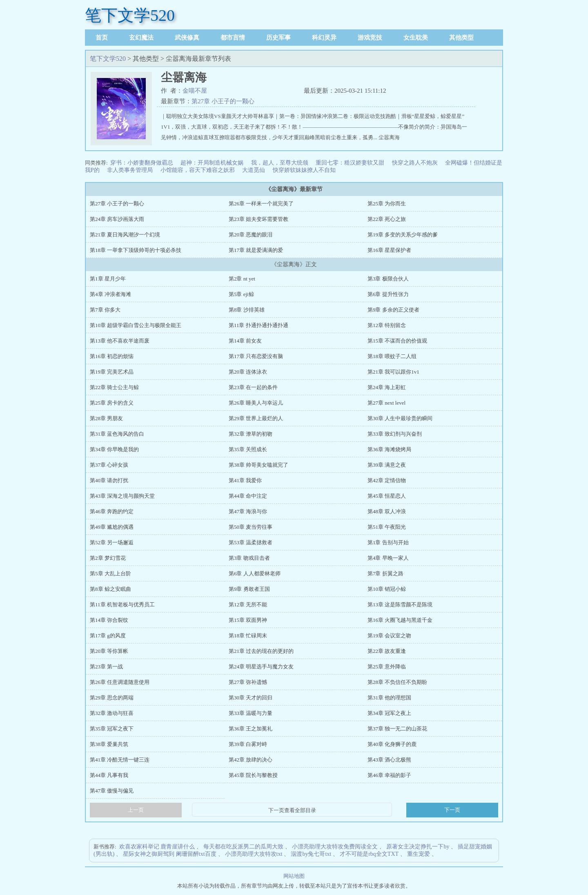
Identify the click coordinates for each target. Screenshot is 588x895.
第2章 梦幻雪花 (108, 558)
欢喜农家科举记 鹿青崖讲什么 (157, 847)
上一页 (136, 810)
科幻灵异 (324, 38)
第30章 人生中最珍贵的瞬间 (400, 418)
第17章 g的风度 (108, 636)
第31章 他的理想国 (389, 698)
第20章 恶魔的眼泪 (251, 235)
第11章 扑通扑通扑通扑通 (258, 325)
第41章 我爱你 (245, 480)
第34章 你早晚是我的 (114, 449)
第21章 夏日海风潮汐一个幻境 (125, 235)
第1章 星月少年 (108, 279)
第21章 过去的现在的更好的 (261, 651)
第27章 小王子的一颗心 (223, 101)
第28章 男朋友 (106, 418)
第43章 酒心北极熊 (389, 760)
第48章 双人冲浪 (387, 511)
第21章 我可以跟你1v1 (393, 372)
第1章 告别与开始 (388, 542)
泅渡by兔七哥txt (311, 854)
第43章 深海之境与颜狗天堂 (122, 496)
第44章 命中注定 (248, 496)
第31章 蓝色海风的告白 (117, 434)
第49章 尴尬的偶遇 (112, 527)
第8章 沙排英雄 (247, 310)
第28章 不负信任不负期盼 (397, 682)
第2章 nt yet (242, 279)
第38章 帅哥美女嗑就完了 (258, 465)
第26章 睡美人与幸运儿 (256, 403)
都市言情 (233, 38)
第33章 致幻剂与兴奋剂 (395, 434)
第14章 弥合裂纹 (109, 620)
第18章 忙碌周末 (248, 636)
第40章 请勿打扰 (109, 480)
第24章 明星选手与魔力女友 (261, 667)
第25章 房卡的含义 (112, 403)
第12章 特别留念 (387, 325)
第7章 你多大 (105, 310)
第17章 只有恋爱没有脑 (256, 356)
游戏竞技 (370, 38)
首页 (102, 38)
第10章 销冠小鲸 (387, 589)
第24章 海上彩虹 (387, 387)
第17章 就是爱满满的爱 (256, 250)
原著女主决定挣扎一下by (418, 847)
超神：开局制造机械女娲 (212, 163)
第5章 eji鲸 (241, 294)
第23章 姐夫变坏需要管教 (258, 219)
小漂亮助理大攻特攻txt (254, 854)
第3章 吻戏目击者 (249, 558)
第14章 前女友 (245, 341)
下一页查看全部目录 (292, 810)
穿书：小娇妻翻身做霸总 (142, 163)
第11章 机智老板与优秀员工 (122, 604)
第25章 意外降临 (387, 667)
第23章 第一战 (106, 667)
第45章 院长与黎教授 (253, 775)
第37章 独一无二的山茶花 (397, 729)
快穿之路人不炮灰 (415, 163)
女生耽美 (416, 38)
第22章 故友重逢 (387, 651)
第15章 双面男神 (248, 620)
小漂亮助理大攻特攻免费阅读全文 (335, 847)
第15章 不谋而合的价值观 (397, 341)
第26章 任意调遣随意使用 (120, 682)
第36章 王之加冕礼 (251, 729)
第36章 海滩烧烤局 (389, 449)
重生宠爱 (419, 854)
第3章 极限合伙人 (388, 279)
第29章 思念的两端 (112, 698)
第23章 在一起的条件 (253, 387)
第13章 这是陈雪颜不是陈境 (400, 604)
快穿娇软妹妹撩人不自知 (304, 170)
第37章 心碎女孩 (109, 465)
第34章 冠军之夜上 (389, 713)
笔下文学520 (130, 15)
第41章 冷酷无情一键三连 (120, 760)
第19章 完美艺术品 (112, 372)
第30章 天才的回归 (251, 698)
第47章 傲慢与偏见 (112, 791)
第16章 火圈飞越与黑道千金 (400, 620)
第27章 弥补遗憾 (248, 682)
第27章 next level (386, 403)
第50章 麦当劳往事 (251, 527)
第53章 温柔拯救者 (251, 542)
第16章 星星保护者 (389, 250)
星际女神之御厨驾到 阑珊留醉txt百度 (169, 854)
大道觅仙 (254, 170)
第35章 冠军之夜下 (112, 729)
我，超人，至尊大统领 (280, 163)
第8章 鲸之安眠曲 (110, 589)
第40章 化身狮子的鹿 (392, 744)
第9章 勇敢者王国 (249, 589)
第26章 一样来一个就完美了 (261, 204)
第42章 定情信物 (387, 480)
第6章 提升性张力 (388, 294)
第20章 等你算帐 (109, 651)
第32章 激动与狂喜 (112, 713)
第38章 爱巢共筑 (109, 744)
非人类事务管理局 (130, 170)
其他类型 (461, 38)
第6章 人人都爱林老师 (255, 573)
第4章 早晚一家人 (388, 558)
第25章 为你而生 (387, 204)
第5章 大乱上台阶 (110, 573)
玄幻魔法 (141, 38)
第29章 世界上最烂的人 (256, 418)
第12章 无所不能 (248, 604)
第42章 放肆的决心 (251, 760)
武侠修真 (187, 38)
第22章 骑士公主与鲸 (114, 387)
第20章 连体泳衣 (248, 372)
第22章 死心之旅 (387, 219)
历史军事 (278, 38)
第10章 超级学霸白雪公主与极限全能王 (136, 325)
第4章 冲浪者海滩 (110, 294)
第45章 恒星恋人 (387, 496)
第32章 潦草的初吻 (251, 434)
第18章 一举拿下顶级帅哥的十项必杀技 (136, 250)
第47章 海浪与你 (248, 511)
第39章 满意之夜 (387, 465)
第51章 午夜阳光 (387, 527)
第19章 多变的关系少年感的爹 (403, 235)
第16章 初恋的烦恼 (112, 356)
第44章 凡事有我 (109, 775)
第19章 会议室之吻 (389, 636)
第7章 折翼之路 (385, 573)
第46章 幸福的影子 (389, 775)
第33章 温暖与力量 (251, 713)
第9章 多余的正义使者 (393, 310)
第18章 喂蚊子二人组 (392, 356)
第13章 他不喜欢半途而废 (120, 341)
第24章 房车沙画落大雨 (117, 219)
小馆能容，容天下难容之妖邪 (198, 170)
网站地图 (294, 876)
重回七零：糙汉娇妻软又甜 (350, 163)
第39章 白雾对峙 (248, 744)
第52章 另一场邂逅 (112, 542)
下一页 (452, 810)
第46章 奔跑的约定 (112, 511)
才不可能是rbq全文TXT (369, 854)
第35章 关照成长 (248, 449)
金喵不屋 (195, 91)
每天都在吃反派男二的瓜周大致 (243, 847)
